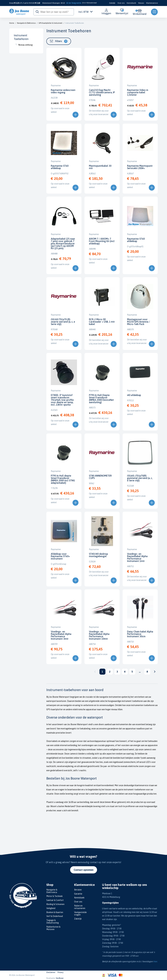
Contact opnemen (84, 870)
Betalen (78, 890)
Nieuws (141, 3)
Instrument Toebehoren (75, 23)
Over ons (121, 3)
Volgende (155, 672)
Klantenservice (152, 3)
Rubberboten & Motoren (53, 928)
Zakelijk (112, 3)
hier (155, 961)
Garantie (78, 894)
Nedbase (60, 978)
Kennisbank (131, 3)
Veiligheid (51, 908)
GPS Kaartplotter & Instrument (50, 23)
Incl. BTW (85, 12)
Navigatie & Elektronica (26, 23)
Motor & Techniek (54, 896)
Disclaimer (51, 972)
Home (12, 23)
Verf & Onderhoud (55, 916)
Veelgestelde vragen (80, 914)
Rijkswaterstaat (91, 3)
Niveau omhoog (25, 45)
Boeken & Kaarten (55, 912)
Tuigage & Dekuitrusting (53, 921)
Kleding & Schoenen (55, 904)
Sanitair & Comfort (55, 900)
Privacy (60, 972)
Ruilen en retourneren (80, 907)
